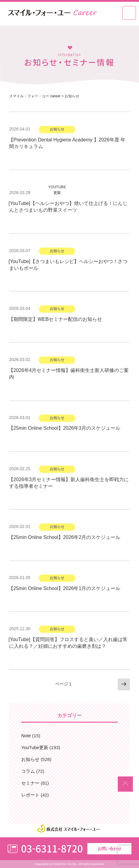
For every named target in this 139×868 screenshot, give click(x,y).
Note (26, 736)
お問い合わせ (110, 849)
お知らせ (30, 759)
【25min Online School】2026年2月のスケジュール (64, 537)
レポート (30, 795)
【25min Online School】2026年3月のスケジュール (64, 428)
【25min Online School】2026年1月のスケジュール (64, 588)
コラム (28, 771)
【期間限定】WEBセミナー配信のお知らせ (55, 319)
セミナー (30, 783)
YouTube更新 (35, 747)
